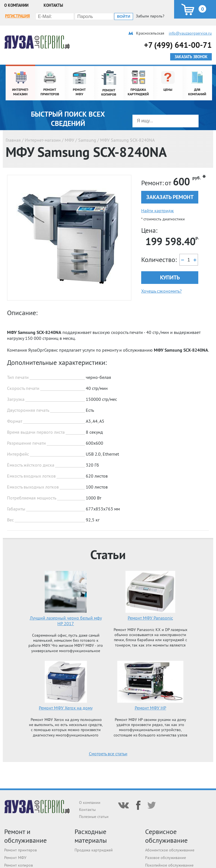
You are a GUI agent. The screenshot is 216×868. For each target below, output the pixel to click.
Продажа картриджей (94, 850)
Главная (13, 140)
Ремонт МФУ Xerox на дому (66, 708)
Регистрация (17, 16)
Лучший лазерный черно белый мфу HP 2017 (66, 621)
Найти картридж (157, 211)
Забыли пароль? (150, 16)
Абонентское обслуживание (170, 850)
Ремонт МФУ (15, 858)
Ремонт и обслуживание (25, 836)
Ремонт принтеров (21, 850)
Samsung (87, 140)
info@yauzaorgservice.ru (190, 33)
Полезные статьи (94, 817)
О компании (16, 5)
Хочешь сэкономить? (161, 291)
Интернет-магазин (43, 140)
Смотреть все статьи (108, 754)
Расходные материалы (91, 836)
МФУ (69, 140)
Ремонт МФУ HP (150, 708)
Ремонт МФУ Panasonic (150, 618)
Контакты (53, 5)
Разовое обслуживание (166, 858)
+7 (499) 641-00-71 (178, 45)
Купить (170, 277)
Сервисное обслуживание (166, 836)
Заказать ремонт (170, 197)
